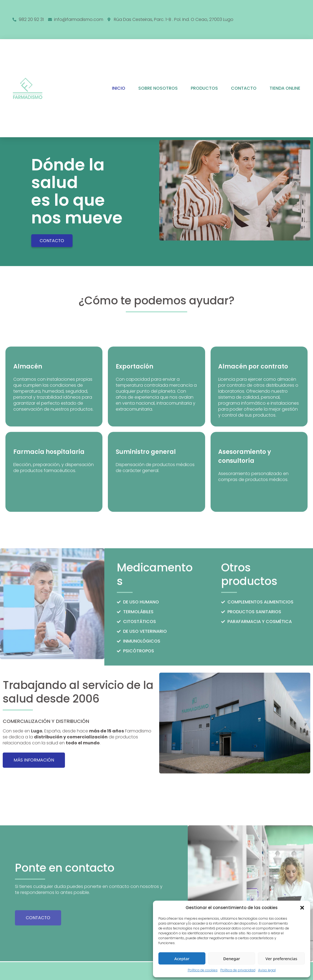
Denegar (232, 959)
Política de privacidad (238, 970)
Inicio (119, 88)
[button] (302, 908)
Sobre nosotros (158, 88)
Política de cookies (203, 970)
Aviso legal (267, 970)
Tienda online (285, 88)
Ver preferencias (281, 959)
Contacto (244, 88)
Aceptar (182, 959)
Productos (204, 88)
